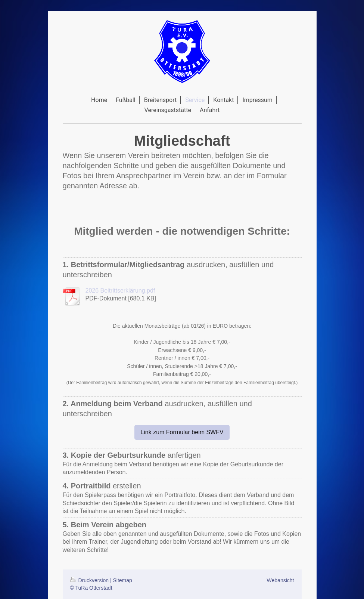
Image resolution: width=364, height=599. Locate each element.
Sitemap (123, 580)
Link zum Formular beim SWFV (182, 432)
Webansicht (281, 580)
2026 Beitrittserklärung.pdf (120, 291)
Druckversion (90, 580)
